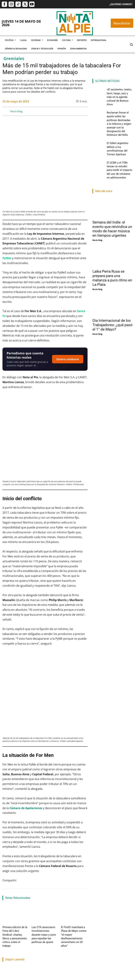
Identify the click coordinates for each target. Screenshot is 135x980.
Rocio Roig (16, 111)
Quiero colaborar (68, 324)
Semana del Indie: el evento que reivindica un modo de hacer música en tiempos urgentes (112, 201)
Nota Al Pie (39, 916)
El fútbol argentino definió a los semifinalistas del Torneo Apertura (75, 878)
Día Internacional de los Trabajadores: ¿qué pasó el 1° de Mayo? (112, 297)
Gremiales (14, 59)
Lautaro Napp (71, 894)
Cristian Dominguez (12, 898)
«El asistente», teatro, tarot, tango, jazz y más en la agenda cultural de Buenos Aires (14, 881)
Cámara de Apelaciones (26, 704)
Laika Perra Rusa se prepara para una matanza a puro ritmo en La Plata (112, 250)
